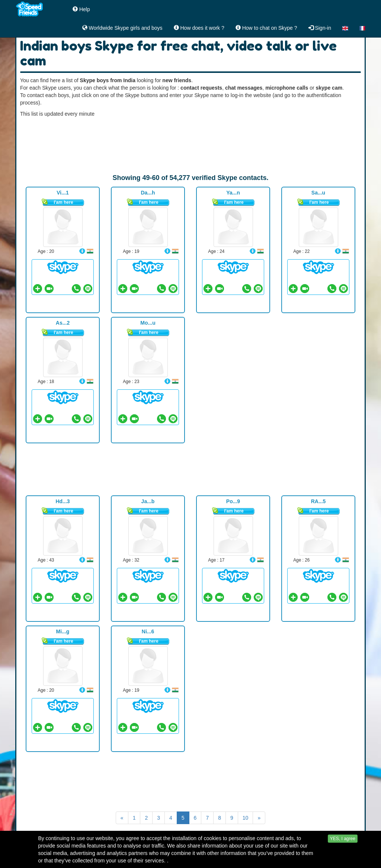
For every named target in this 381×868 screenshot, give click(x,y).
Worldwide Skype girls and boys (122, 28)
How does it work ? (199, 28)
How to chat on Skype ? (266, 28)
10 (246, 818)
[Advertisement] (190, 145)
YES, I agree (343, 858)
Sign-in (320, 28)
